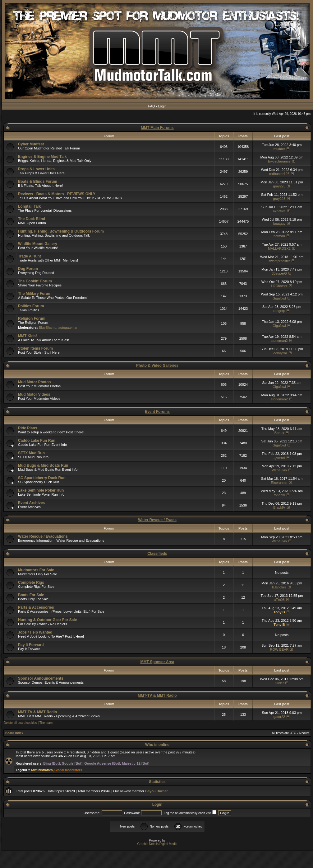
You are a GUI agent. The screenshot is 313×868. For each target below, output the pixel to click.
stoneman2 (279, 341)
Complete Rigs (31, 583)
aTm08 (279, 600)
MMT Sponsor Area (157, 662)
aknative (279, 211)
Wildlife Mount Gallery (38, 244)
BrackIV (279, 507)
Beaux (279, 433)
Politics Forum (31, 306)
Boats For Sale (31, 595)
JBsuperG (279, 273)
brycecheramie (279, 161)
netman (279, 236)
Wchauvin (279, 470)
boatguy (279, 224)
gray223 (279, 186)
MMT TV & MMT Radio (37, 712)
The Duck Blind (32, 219)
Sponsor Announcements (41, 678)
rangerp (279, 311)
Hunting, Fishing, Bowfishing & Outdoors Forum (61, 231)
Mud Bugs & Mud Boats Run (43, 465)
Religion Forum (32, 318)
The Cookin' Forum (35, 281)
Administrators (41, 770)
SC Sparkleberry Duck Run (42, 478)
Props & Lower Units (36, 169)
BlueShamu (48, 328)
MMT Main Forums (157, 128)
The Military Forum (35, 294)
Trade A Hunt (30, 256)
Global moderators (68, 770)
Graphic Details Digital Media (157, 844)
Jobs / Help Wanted (35, 632)
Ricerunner (279, 483)
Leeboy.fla (279, 353)
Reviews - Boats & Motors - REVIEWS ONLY (57, 194)
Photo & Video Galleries (157, 366)
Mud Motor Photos (34, 382)
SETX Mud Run (31, 453)
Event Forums (157, 412)
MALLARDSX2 (279, 248)
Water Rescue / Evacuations (43, 536)
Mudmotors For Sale (36, 570)
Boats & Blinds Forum (38, 182)
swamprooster (279, 261)
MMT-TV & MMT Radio (157, 696)
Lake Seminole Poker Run (41, 490)
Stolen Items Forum (35, 348)
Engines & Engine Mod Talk (42, 157)
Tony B (279, 612)
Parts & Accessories (36, 607)
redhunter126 (279, 174)
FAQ (152, 106)
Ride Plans (28, 428)
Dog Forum (28, 269)
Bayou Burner (156, 791)
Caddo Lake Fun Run (37, 441)
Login (162, 106)
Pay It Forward (31, 645)
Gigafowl (279, 298)
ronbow (279, 495)
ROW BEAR (279, 649)
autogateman (68, 328)
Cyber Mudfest (31, 144)
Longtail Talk (29, 206)
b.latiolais (279, 587)
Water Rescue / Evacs (157, 520)
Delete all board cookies (20, 723)
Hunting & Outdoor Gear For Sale (47, 620)
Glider (279, 683)
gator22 (279, 717)
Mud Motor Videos (34, 394)
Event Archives (31, 503)
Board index (14, 733)
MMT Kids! (28, 336)
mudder (279, 149)
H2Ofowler (279, 286)
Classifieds (157, 554)
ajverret (279, 458)
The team (46, 723)
